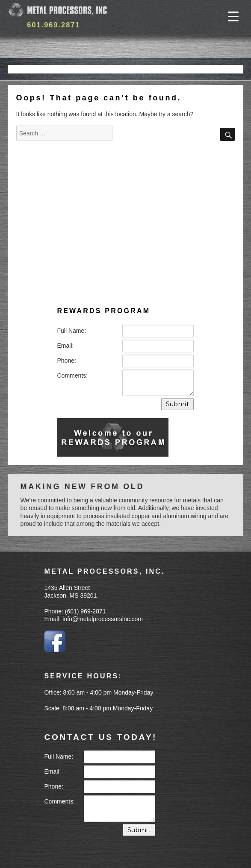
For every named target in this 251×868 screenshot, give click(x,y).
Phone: (66, 361)
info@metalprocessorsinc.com (103, 619)
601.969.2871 (53, 25)
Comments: (72, 375)
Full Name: (71, 331)
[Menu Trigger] (233, 16)
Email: (65, 346)
